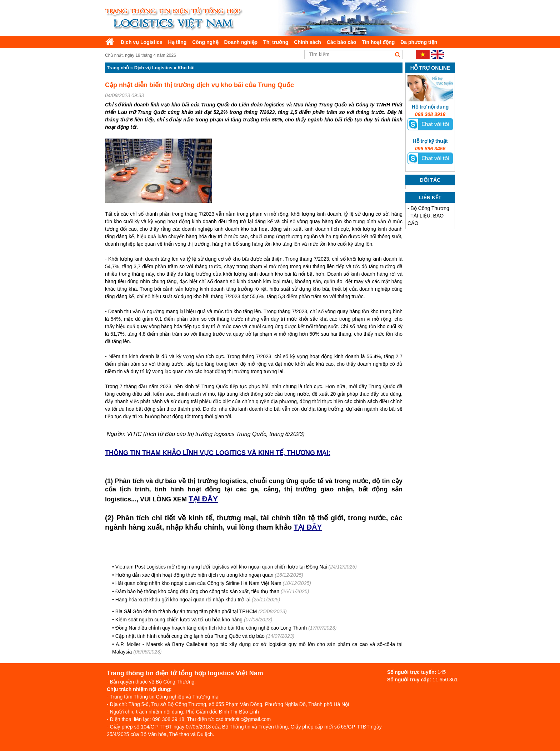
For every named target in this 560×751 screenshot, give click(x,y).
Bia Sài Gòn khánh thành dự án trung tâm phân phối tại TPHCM (186, 611)
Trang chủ (118, 68)
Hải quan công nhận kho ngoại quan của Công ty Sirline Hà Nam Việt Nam (198, 583)
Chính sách (307, 42)
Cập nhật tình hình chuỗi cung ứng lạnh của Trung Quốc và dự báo (190, 636)
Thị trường (276, 42)
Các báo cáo (341, 42)
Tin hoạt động (378, 42)
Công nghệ (205, 42)
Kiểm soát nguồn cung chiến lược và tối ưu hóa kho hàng (179, 620)
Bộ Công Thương (430, 208)
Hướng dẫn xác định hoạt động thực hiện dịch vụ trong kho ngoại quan (194, 575)
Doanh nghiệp (241, 42)
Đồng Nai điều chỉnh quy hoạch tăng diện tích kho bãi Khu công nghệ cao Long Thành (211, 628)
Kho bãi (186, 68)
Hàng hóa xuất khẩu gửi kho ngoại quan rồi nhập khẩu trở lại (183, 600)
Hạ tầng (177, 42)
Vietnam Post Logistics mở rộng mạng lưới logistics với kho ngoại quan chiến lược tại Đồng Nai (221, 567)
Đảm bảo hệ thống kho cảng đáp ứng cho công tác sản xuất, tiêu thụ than (197, 591)
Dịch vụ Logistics (141, 42)
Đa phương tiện (419, 42)
